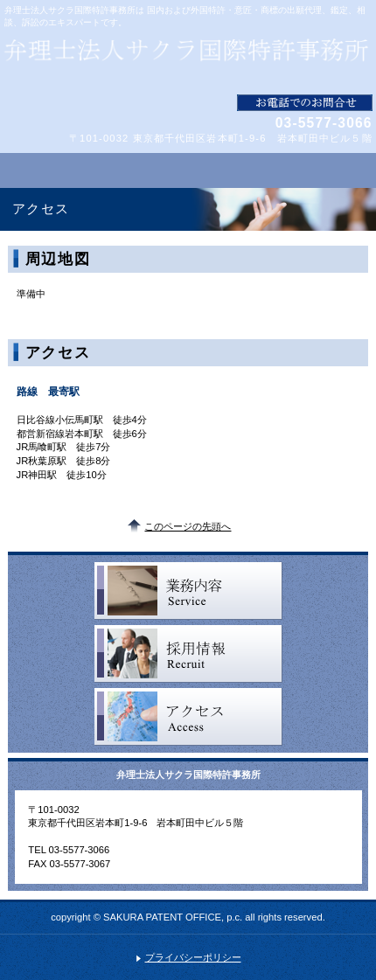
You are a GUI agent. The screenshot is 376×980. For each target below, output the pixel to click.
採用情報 (188, 654)
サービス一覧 (188, 591)
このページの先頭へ (188, 526)
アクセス (188, 717)
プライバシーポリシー (193, 957)
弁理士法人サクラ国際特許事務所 (188, 61)
